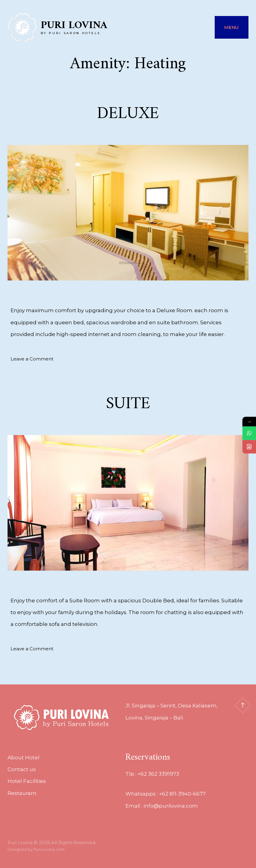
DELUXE (128, 114)
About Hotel (24, 757)
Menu (232, 27)
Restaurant (22, 793)
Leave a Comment (32, 359)
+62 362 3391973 (158, 774)
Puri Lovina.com (49, 849)
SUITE (128, 404)
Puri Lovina (74, 26)
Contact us (22, 769)
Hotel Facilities (27, 781)
